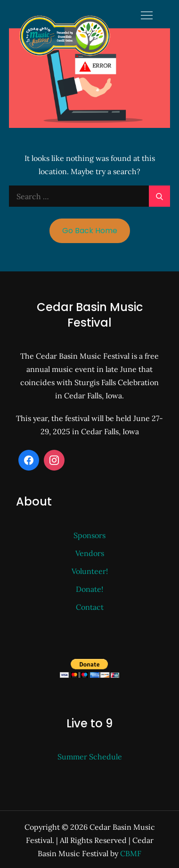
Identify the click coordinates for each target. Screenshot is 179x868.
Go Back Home (90, 231)
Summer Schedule (90, 757)
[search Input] (89, 196)
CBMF (131, 853)
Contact (90, 607)
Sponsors (89, 535)
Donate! (89, 589)
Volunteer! (90, 571)
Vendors (90, 553)
